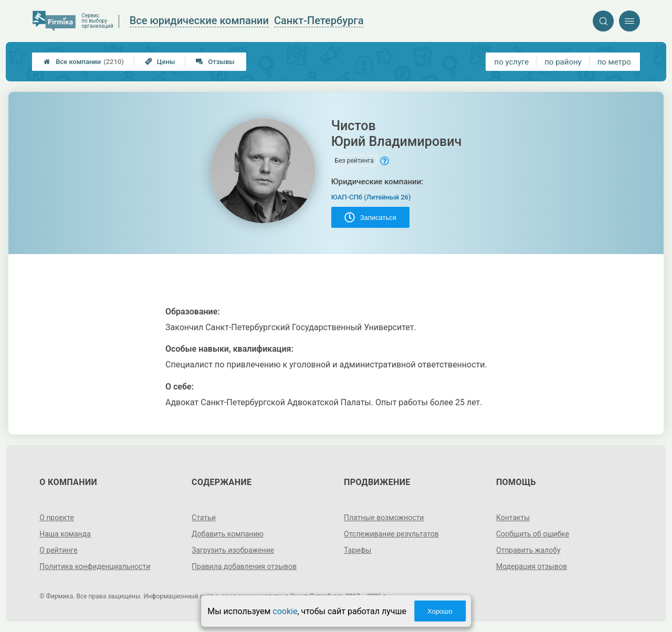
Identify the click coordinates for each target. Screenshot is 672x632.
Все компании (84, 62)
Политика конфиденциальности (95, 566)
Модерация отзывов (532, 566)
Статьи (204, 518)
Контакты (513, 518)
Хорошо (440, 611)
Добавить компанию (228, 534)
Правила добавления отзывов (244, 566)
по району (563, 62)
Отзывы (215, 62)
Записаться (370, 217)
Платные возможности (384, 518)
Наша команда (65, 534)
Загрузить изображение (233, 550)
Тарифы (358, 550)
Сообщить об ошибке (533, 534)
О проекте (57, 518)
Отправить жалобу (528, 550)
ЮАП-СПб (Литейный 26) (371, 197)
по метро (614, 62)
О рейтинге (59, 550)
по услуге (512, 62)
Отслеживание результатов (391, 534)
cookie (285, 611)
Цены (160, 62)
